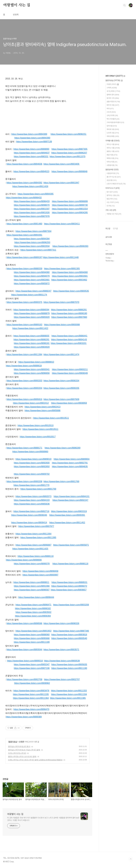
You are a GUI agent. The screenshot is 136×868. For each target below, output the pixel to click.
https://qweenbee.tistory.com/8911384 (24, 354)
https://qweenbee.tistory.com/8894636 (24, 164)
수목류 (21, 742)
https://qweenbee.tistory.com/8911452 (67, 523)
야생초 (113, 84)
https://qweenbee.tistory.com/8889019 (33, 459)
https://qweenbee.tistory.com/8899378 (32, 564)
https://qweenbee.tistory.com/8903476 (31, 691)
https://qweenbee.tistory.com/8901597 (32, 209)
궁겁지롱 (112, 180)
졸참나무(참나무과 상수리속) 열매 (22, 756)
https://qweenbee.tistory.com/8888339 (24, 269)
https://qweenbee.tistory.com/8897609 (61, 399)
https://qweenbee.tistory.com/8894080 (32, 272)
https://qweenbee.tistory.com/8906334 (61, 381)
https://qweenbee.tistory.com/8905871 (71, 545)
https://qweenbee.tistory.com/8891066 (32, 586)
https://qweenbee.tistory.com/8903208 (71, 605)
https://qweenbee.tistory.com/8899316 (25, 661)
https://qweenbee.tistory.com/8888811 (31, 582)
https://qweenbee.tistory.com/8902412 (31, 403)
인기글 (115, 229)
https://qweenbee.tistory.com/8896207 (69, 153)
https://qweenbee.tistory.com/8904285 (70, 213)
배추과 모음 (113, 105)
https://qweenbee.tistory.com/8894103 (32, 500)
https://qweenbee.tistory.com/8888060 (32, 635)
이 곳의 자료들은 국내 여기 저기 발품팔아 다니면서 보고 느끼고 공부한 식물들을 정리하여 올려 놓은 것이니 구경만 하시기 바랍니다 (43, 819)
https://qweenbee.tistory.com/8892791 (70, 463)
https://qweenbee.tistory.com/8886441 (69, 336)
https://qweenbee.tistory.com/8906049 (70, 373)
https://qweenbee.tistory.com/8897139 (34, 142)
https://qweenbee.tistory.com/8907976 (32, 216)
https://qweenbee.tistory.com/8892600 (32, 463)
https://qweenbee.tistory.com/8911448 (61, 257)
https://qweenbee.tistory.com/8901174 (29, 295)
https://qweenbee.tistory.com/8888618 (24, 366)
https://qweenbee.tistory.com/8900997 (40, 575)
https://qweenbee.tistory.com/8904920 (32, 347)
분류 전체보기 (115, 76)
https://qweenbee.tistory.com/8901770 (31, 485)
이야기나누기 (112, 188)
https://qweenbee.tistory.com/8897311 (38, 250)
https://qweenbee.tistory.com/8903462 (69, 280)
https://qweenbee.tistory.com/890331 (31, 157)
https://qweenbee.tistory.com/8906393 (70, 246)
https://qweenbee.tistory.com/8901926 (32, 213)
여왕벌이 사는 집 (17, 5)
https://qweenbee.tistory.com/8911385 (38, 538)
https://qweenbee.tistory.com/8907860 (69, 317)
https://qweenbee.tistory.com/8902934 (32, 246)
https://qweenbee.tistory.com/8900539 (62, 661)
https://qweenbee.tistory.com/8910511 (51, 418)
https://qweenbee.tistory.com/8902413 (43, 407)
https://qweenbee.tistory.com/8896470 (31, 709)
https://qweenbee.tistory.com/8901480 (24, 224)
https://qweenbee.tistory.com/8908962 (32, 683)
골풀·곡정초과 (113, 102)
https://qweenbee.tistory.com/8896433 (32, 201)
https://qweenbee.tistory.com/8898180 (69, 313)
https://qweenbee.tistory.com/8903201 (69, 343)
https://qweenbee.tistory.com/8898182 (33, 608)
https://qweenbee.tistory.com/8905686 (43, 411)
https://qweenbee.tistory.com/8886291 (69, 310)
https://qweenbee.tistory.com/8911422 (30, 328)
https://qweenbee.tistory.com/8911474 (61, 354)
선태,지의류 (112, 115)
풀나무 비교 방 (114, 177)
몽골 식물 (112, 155)
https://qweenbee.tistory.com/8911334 (69, 694)
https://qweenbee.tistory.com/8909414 (29, 523)
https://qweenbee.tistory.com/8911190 (69, 668)
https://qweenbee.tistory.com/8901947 (61, 183)
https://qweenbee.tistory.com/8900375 (24, 302)
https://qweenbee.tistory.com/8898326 (61, 623)
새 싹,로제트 (113, 91)
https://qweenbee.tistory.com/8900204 (24, 388)
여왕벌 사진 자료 (114, 214)
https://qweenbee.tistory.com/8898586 (24, 623)
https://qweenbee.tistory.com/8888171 (24, 448)
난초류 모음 (113, 133)
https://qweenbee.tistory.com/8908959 (69, 403)
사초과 (111, 112)
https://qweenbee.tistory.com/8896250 (32, 242)
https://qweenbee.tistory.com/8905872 (32, 284)
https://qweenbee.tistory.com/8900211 (70, 369)
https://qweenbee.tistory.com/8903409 (61, 164)
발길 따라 (112, 199)
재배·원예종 (113, 136)
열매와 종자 (113, 95)
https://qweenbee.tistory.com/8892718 (31, 511)
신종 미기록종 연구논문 (116, 184)
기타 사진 (111, 210)
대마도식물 (112, 162)
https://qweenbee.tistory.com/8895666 (32, 638)
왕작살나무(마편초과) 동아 (19, 746)
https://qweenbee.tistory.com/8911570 (67, 157)
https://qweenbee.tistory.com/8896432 (24, 198)
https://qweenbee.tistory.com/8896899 (70, 201)
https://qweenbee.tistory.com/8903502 (33, 612)
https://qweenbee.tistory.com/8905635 (69, 665)
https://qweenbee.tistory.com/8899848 (69, 171)
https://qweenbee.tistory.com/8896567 (32, 590)
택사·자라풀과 (113, 119)
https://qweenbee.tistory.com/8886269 (62, 448)
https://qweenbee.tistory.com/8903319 (69, 511)
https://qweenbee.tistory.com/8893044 (24, 650)
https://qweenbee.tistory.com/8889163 (24, 325)
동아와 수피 (113, 98)
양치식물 (112, 126)
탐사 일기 (112, 192)
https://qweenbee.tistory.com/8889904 (72, 459)
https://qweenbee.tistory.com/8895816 (24, 399)
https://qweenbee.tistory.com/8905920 (32, 317)
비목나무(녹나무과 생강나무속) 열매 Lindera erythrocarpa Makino (35, 760)
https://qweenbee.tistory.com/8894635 (70, 467)
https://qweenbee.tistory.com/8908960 (30, 452)
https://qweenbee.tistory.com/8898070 (32, 205)
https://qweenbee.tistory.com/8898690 (24, 560)
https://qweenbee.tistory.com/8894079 (32, 276)
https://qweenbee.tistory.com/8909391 (67, 515)
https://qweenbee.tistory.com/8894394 (32, 239)
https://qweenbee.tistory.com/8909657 (69, 590)
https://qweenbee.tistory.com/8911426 (30, 186)
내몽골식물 (112, 165)
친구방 (111, 206)
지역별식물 (112, 141)
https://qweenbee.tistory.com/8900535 (71, 291)
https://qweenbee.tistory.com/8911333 (69, 691)
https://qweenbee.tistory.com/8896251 (68, 134)
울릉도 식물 (113, 151)
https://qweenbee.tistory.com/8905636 (32, 504)
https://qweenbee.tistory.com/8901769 (61, 481)
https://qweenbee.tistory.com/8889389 (24, 717)
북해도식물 (112, 158)
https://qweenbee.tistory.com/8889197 (24, 257)
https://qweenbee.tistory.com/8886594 (31, 310)
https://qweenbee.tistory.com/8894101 (72, 496)
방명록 (16, 15)
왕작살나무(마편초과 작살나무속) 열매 (24, 750)
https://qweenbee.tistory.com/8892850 (32, 467)
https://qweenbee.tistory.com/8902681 (70, 276)
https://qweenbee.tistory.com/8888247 (33, 291)
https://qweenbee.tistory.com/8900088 (62, 325)
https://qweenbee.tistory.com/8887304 (33, 231)
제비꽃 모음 (113, 129)
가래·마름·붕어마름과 (115, 122)
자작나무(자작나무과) (17, 753)
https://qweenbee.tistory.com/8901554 (70, 209)
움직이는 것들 (113, 195)
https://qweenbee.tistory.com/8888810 (36, 362)
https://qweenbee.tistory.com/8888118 (36, 556)
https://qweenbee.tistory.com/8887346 (71, 631)
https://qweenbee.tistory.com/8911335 (31, 694)
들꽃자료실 (13, 742)
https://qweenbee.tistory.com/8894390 (32, 138)
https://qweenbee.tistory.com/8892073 (33, 496)
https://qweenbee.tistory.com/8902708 (24, 679)
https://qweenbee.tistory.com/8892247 (70, 500)
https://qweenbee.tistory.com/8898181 (32, 343)
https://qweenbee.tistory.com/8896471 (33, 605)
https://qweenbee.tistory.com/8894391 (24, 235)
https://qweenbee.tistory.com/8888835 (31, 336)
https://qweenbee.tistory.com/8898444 (36, 597)
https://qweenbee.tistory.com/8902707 (62, 679)
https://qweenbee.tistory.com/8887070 (61, 302)
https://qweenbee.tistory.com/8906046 (29, 515)
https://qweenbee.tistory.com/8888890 (31, 149)
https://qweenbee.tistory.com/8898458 (40, 571)
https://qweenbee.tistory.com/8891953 (33, 631)
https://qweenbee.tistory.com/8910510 (36, 425)
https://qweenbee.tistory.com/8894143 (69, 340)
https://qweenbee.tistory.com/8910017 (38, 437)
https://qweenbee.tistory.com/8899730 (70, 205)
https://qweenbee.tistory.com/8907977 (36, 526)
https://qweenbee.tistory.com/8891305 (62, 269)
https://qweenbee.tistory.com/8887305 (69, 149)
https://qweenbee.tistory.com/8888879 (32, 313)
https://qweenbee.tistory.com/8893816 (69, 635)
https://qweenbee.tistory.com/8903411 (62, 224)
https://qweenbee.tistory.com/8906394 (33, 616)
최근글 (108, 229)
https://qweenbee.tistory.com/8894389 (29, 134)
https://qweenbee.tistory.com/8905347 (32, 665)
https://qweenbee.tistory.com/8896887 (33, 545)
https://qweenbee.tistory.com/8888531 (69, 582)
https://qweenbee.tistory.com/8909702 (32, 474)
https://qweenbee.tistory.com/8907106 (32, 668)
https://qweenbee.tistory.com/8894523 (31, 171)
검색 (125, 5)
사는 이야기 (113, 202)
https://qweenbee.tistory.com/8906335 (61, 388)
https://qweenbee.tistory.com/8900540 (69, 638)
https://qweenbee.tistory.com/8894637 (32, 153)
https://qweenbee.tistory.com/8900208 (24, 481)
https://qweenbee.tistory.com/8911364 (33, 534)
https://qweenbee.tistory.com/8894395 (36, 194)
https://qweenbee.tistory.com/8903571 (61, 650)
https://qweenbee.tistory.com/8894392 (24, 183)
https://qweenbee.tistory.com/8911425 (30, 549)
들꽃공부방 (112, 170)
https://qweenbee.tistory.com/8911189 (32, 642)
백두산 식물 (113, 144)
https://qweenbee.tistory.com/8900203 (24, 381)
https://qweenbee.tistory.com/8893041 (32, 369)
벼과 (110, 109)
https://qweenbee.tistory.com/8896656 (32, 373)
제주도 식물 (113, 148)
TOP (131, 859)
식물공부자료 (113, 173)
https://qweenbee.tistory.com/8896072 (69, 586)
